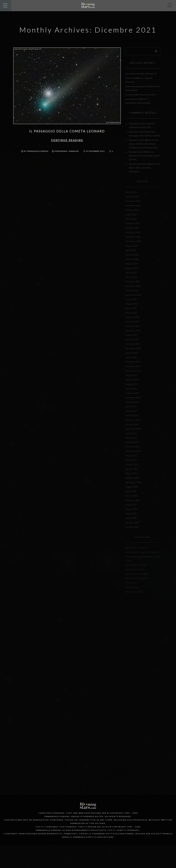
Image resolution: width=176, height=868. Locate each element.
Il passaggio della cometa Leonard (67, 131)
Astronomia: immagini (67, 151)
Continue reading (67, 140)
